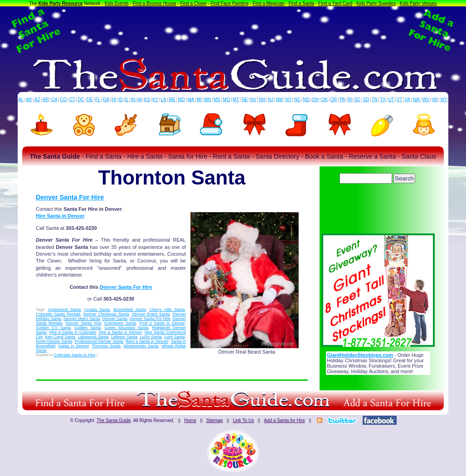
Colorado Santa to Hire (75, 355)
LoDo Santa (151, 337)
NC (297, 100)
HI (114, 100)
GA (106, 100)
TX (383, 100)
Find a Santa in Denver (162, 323)
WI (435, 100)
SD (366, 100)
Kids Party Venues (418, 3)
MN (208, 100)
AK (29, 100)
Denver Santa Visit (84, 323)
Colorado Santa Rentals (58, 314)
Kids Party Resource (61, 3)
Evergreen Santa (121, 323)
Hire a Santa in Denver (120, 332)
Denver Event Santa (151, 314)
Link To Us (244, 420)
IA (139, 100)
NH (262, 100)
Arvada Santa (97, 310)
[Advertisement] (233, 31)
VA (408, 100)
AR (46, 100)
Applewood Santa (64, 310)
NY (288, 100)
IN (133, 100)
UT (391, 100)
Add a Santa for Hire (284, 420)
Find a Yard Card (335, 3)
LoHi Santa (174, 337)
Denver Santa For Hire (70, 197)
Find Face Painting (230, 3)
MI (199, 100)
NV (253, 100)
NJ (271, 100)
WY (444, 100)
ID (121, 100)
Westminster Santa (141, 346)
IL (127, 100)
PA (342, 100)
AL (21, 100)
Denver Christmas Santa (106, 314)
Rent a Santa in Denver (147, 341)
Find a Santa (301, 3)
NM (280, 100)
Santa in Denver (74, 346)
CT (72, 100)
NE (245, 100)
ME (172, 100)
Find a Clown (193, 3)
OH (315, 100)
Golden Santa (87, 328)
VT (400, 100)
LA (164, 100)
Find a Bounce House (154, 3)
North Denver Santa (54, 341)
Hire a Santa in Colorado (73, 332)
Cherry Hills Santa (167, 310)
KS (147, 100)
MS (217, 100)
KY (155, 100)
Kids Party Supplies (376, 3)
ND (306, 100)
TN (375, 100)
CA (54, 100)
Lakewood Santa (93, 337)
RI (349, 100)
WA (417, 100)
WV (426, 100)
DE (90, 100)
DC (81, 100)
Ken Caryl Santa (60, 337)
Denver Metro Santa (82, 319)
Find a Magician (269, 3)
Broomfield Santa (130, 310)
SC (357, 100)
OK (325, 100)
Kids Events (117, 3)
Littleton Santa (124, 337)
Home (190, 420)
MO (227, 100)
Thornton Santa (106, 346)
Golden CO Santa (53, 328)
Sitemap (215, 420)
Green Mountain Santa (127, 328)
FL (98, 100)
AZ (37, 100)
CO (63, 100)
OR (334, 100)
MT (236, 100)
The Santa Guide (114, 420)
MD (182, 100)
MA (191, 100)
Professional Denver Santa (99, 341)
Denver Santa (115, 319)
